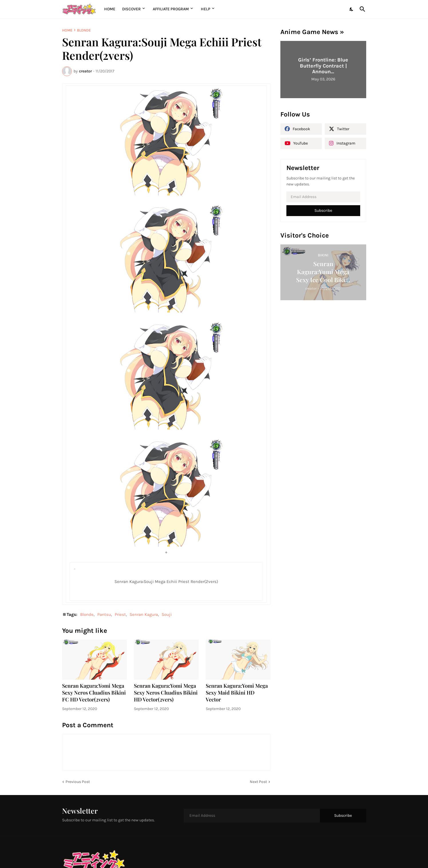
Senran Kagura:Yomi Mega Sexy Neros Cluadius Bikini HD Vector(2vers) (166, 693)
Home (110, 9)
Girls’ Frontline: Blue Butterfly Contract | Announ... (323, 66)
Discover (131, 9)
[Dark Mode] (352, 9)
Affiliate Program (171, 9)
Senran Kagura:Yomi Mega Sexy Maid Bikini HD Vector (237, 693)
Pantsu (104, 614)
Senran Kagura (144, 614)
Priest (120, 614)
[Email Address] (323, 197)
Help (206, 9)
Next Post (258, 782)
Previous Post (78, 782)
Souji (167, 614)
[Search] (361, 9)
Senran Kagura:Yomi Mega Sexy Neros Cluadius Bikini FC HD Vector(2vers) (94, 693)
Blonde (84, 30)
